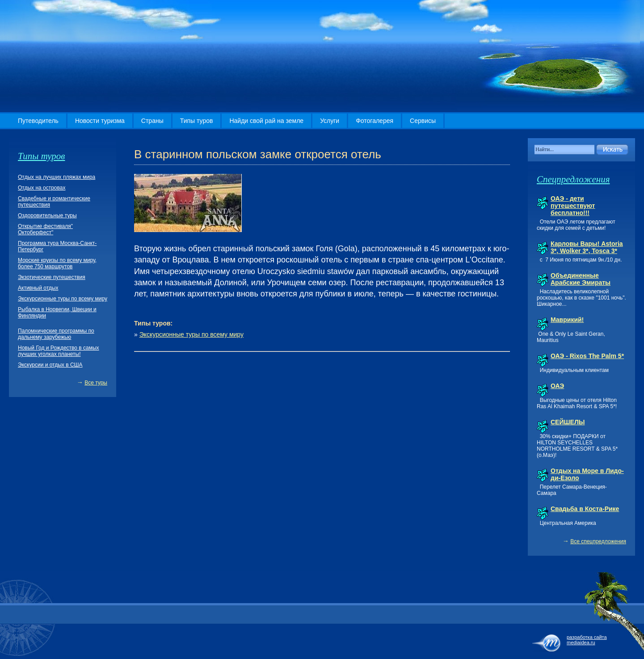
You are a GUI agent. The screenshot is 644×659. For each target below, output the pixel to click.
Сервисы (423, 121)
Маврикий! (567, 320)
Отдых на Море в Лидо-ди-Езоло (587, 474)
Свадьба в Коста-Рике (585, 509)
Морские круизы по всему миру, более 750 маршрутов (57, 263)
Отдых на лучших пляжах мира (57, 177)
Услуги (330, 121)
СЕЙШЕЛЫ (568, 422)
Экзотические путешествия (52, 277)
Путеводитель (38, 121)
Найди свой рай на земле (266, 121)
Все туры (96, 383)
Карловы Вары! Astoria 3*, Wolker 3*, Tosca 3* (587, 247)
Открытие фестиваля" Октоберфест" (45, 229)
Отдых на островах (42, 188)
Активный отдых (38, 288)
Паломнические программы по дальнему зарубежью (56, 334)
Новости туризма (100, 121)
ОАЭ (557, 386)
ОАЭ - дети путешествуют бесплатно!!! (573, 206)
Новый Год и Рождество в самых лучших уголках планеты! (59, 351)
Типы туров (197, 121)
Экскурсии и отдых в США (50, 365)
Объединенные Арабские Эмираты (581, 279)
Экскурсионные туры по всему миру (192, 334)
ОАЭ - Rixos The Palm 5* (587, 356)
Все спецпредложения (598, 541)
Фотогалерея (375, 121)
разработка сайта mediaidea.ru (587, 640)
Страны (152, 121)
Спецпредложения (573, 179)
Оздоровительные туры (47, 215)
